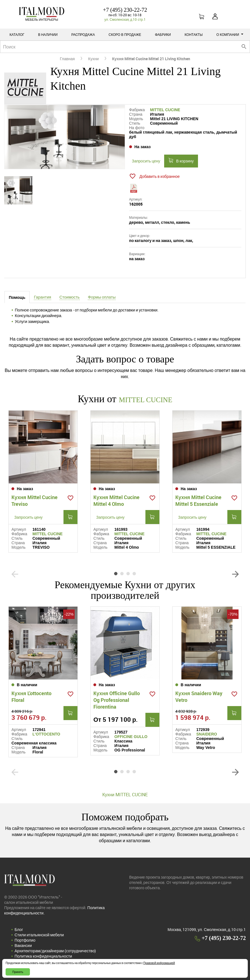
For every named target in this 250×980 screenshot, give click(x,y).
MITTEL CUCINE (165, 110)
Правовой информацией (159, 963)
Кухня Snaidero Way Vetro (199, 696)
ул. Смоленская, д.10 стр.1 (125, 19)
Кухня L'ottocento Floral (31, 696)
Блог (19, 929)
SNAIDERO (207, 734)
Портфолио (25, 940)
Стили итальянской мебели (39, 934)
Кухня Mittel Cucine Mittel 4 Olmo (116, 500)
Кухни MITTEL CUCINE (125, 794)
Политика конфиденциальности (43, 955)
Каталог (17, 34)
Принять (18, 972)
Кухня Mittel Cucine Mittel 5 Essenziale (198, 500)
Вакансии (23, 945)
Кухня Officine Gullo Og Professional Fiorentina (117, 699)
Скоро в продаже (125, 34)
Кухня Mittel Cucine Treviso (35, 500)
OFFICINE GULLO (131, 736)
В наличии (48, 34)
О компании (230, 34)
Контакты (194, 34)
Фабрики (163, 34)
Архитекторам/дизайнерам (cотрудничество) (55, 950)
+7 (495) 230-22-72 (125, 10)
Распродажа (83, 34)
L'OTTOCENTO (46, 734)
